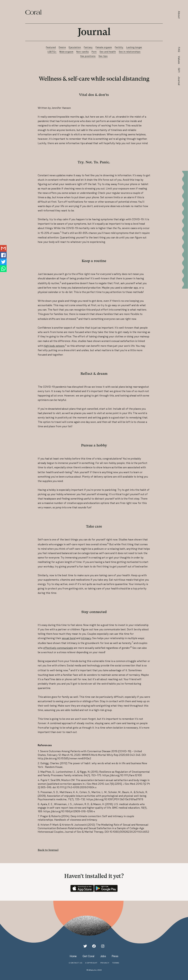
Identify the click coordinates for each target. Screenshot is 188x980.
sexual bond (69, 638)
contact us (75, 963)
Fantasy (88, 47)
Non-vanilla (83, 52)
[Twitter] (85, 946)
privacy (105, 963)
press (115, 956)
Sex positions (88, 56)
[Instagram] (103, 946)
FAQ (179, 50)
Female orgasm (104, 47)
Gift (179, 70)
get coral (88, 956)
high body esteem (54, 346)
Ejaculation (75, 47)
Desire (62, 47)
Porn (94, 52)
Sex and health (108, 52)
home (73, 956)
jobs (103, 956)
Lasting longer (134, 47)
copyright (91, 963)
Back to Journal (48, 850)
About (179, 15)
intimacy (86, 638)
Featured (51, 47)
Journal (179, 81)
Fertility (119, 47)
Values (179, 60)
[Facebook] (94, 946)
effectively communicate (58, 648)
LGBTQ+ (52, 52)
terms (116, 963)
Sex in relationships (130, 52)
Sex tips (103, 56)
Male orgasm (66, 52)
